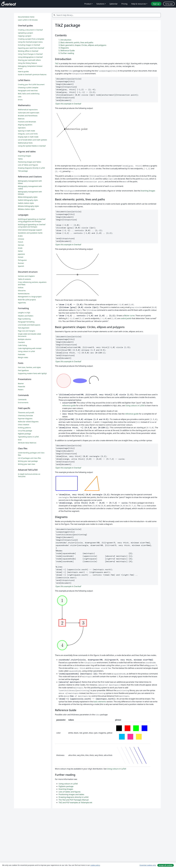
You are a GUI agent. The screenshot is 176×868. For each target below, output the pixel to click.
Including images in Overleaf (29, 45)
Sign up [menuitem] (156, 4)
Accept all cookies (166, 865)
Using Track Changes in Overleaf (30, 54)
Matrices (21, 119)
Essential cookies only (148, 865)
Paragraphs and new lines (28, 91)
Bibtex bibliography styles (28, 197)
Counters (21, 342)
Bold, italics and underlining (29, 94)
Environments (23, 403)
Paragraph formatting (26, 322)
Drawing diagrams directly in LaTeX (74, 797)
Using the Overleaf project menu (30, 42)
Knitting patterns (24, 428)
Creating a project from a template (31, 39)
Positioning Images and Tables (30, 162)
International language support (30, 230)
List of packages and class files (29, 458)
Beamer (21, 383)
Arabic (20, 236)
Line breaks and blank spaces (29, 325)
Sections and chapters (26, 276)
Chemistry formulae (25, 416)
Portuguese (22, 260)
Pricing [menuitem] (124, 4)
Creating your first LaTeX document (31, 84)
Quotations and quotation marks (30, 233)
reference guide (69, 405)
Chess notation (24, 425)
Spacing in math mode (26, 131)
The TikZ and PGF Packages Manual (74, 800)
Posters (21, 390)
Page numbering (24, 319)
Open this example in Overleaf (68, 104)
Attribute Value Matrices (27, 443)
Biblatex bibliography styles (28, 206)
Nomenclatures (24, 294)
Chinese (21, 239)
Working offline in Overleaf (28, 51)
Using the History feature (27, 63)
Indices (21, 288)
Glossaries (22, 291)
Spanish (21, 266)
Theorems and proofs (26, 412)
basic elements (100, 702)
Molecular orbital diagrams (28, 422)
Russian (21, 263)
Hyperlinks (22, 303)
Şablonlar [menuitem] (114, 4)
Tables (20, 159)
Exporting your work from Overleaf (31, 48)
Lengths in (24, 313)
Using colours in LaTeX (135, 405)
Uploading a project (25, 33)
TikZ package (23, 171)
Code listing (22, 345)
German (21, 245)
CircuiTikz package (25, 431)
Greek (20, 248)
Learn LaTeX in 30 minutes (28, 20)
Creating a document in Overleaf (30, 30)
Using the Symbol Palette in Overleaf (32, 146)
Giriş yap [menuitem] (169, 4)
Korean (21, 257)
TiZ (57, 63)
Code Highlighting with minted (30, 348)
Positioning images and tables (71, 794)
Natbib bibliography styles (28, 200)
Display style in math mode (28, 137)
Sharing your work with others (29, 60)
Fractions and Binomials (27, 122)
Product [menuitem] (88, 4)
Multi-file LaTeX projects (27, 300)
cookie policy (95, 865)
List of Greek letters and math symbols (32, 140)
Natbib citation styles (26, 203)
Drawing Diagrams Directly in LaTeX (31, 168)
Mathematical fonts (25, 143)
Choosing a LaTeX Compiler (28, 88)
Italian (20, 251)
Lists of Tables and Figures (28, 165)
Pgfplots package (66, 786)
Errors (20, 100)
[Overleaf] (9, 4)
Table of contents (24, 279)
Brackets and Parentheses (28, 116)
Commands (22, 400)
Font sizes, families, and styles (29, 367)
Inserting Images (148, 191)
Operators (22, 128)
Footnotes (22, 354)
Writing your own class (27, 464)
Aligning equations (25, 125)
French (21, 242)
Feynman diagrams (25, 419)
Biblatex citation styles (26, 209)
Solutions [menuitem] (100, 4)
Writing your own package (28, 461)
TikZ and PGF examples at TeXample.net (75, 802)
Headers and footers (26, 316)
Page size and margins (27, 331)
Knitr (20, 440)
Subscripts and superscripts (29, 113)
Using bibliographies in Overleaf (30, 57)
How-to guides (23, 72)
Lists (20, 97)
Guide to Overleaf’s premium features (32, 75)
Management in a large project (30, 297)
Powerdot (21, 387)
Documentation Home (26, 17)
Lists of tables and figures (70, 792)
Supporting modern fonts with (32, 373)
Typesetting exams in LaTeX (28, 437)
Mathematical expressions (28, 110)
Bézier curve (129, 316)
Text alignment (24, 328)
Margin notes (23, 357)
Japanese (21, 254)
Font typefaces (23, 370)
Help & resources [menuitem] (139, 4)
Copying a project (25, 36)
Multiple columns (25, 339)
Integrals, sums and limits (28, 134)
